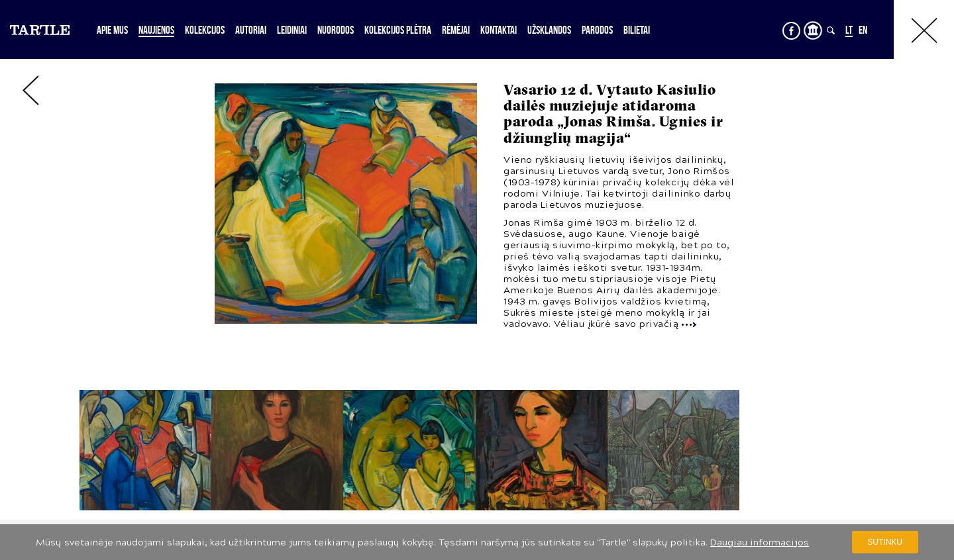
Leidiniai (292, 30)
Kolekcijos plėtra (398, 30)
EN (863, 30)
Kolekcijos (205, 30)
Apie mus (112, 30)
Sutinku (885, 542)
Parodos (597, 30)
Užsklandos (549, 30)
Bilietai (637, 30)
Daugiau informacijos (760, 542)
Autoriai (251, 30)
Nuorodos (336, 30)
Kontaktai (499, 30)
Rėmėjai (456, 30)
